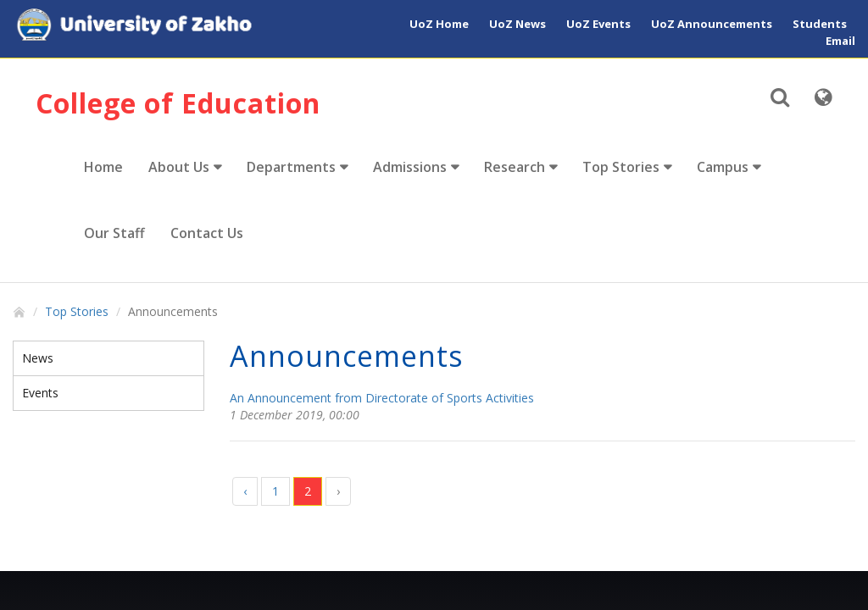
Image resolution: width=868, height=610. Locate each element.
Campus (723, 167)
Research (515, 167)
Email (840, 41)
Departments (291, 167)
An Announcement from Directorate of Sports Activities (382, 398)
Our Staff (114, 233)
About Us (179, 167)
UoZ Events (598, 24)
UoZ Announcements (712, 24)
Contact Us (207, 233)
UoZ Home (439, 24)
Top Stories (621, 167)
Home (103, 167)
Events (40, 393)
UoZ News (517, 24)
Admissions (410, 167)
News (38, 358)
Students (820, 24)
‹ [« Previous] (245, 491)
